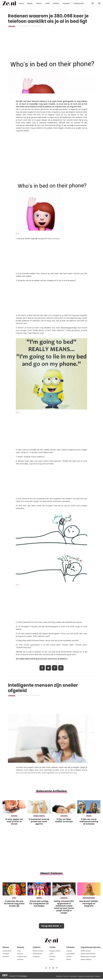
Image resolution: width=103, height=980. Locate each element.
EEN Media (24, 976)
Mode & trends (38, 951)
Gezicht (20, 954)
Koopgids (66, 3)
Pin (55, 668)
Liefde (48, 3)
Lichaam (20, 959)
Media (69, 959)
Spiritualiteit (71, 954)
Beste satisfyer (86, 959)
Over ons (66, 976)
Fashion (39, 3)
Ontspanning (22, 956)
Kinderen (6, 956)
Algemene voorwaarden (86, 976)
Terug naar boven (50, 926)
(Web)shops (37, 954)
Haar (19, 951)
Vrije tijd (69, 951)
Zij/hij (51, 954)
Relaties (53, 956)
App (61, 668)
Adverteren (74, 976)
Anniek (38, 695)
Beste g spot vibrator (88, 956)
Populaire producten (91, 947)
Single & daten (55, 951)
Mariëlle (38, 26)
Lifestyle (56, 3)
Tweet (48, 668)
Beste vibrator (86, 951)
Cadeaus (36, 956)
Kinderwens (7, 951)
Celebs (69, 956)
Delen (42, 668)
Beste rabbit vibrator (88, 954)
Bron (18, 233)
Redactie (59, 976)
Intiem (52, 959)
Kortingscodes (79, 3)
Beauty (30, 3)
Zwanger (6, 954)
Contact (97, 976)
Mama (21, 3)
